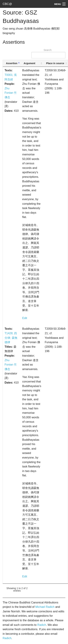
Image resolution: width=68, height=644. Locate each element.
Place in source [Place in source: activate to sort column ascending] (55, 63)
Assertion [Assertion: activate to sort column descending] (12, 63)
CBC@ (7, 4)
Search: (48, 53)
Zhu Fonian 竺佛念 (11, 93)
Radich (42, 625)
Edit (25, 318)
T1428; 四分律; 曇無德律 (11, 338)
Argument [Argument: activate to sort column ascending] (30, 63)
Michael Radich (45, 607)
